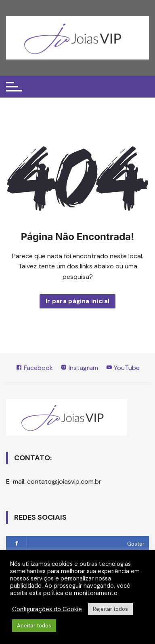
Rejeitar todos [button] (110, 609)
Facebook (34, 368)
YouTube (123, 368)
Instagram (79, 368)
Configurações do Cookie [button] (47, 609)
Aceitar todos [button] (34, 626)
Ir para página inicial (78, 301)
